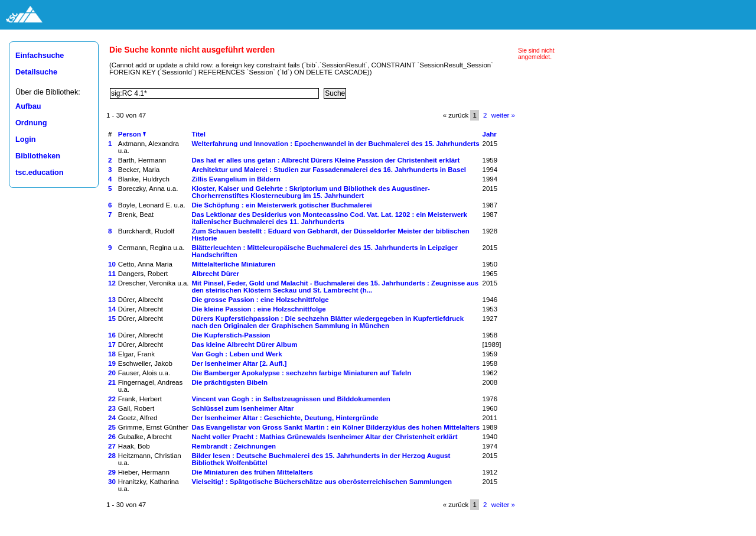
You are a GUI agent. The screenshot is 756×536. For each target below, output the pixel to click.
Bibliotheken (38, 156)
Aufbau (28, 106)
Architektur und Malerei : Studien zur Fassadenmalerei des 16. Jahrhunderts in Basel (329, 170)
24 (112, 418)
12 (112, 283)
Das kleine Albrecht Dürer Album (244, 345)
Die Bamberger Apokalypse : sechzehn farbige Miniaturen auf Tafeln (301, 373)
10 (112, 264)
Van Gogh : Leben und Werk (237, 354)
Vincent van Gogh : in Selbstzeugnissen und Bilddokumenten (291, 399)
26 (112, 437)
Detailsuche (36, 72)
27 (112, 446)
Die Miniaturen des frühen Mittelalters (252, 472)
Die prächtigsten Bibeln (229, 382)
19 (112, 363)
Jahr (489, 134)
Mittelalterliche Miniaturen (233, 264)
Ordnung (31, 123)
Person (132, 134)
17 (112, 345)
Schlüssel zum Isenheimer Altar (242, 408)
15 (112, 319)
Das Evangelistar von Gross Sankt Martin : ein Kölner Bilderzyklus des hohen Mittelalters (335, 427)
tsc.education (40, 173)
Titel (198, 134)
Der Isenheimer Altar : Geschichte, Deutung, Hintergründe (285, 418)
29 (112, 472)
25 (112, 427)
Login (25, 139)
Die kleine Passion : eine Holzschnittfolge (258, 309)
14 (112, 309)
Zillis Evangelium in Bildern (236, 179)
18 (112, 354)
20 (112, 373)
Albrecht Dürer (215, 274)
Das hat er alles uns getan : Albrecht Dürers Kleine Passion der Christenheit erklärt (325, 160)
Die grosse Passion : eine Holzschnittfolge (260, 300)
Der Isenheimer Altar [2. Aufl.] (239, 363)
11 (112, 274)
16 (112, 335)
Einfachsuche (40, 56)
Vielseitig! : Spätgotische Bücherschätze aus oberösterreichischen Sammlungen (322, 482)
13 (112, 300)
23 (112, 408)
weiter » (503, 115)
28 (112, 456)
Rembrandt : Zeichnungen (234, 446)
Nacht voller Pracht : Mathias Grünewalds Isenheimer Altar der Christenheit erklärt (324, 437)
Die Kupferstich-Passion (231, 335)
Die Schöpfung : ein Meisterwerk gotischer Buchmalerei (281, 205)
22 (112, 399)
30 (112, 482)
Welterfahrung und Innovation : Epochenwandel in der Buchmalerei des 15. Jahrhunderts (335, 144)
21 (112, 382)
